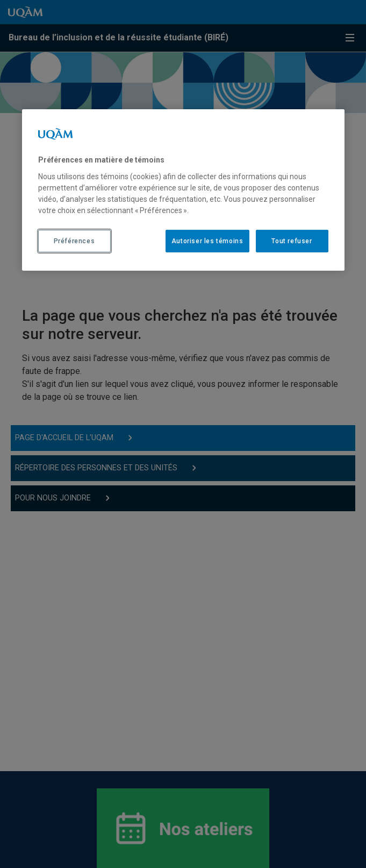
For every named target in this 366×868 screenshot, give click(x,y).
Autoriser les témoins (207, 241)
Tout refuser (292, 241)
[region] (183, 190)
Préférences (74, 241)
